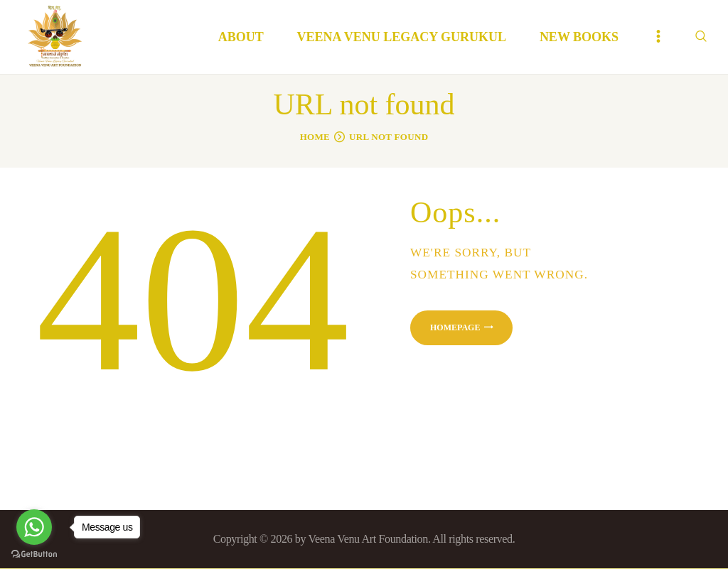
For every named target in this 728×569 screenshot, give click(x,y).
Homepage (455, 327)
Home (315, 137)
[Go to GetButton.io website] (34, 554)
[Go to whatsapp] (34, 527)
